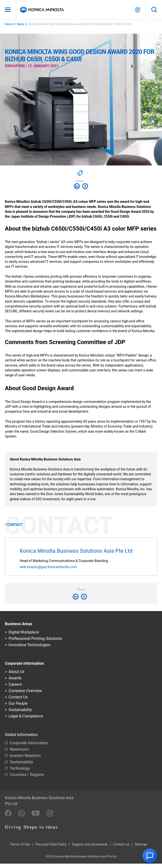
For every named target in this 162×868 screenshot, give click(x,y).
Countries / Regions (27, 775)
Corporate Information (29, 743)
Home (9, 24)
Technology (20, 768)
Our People (18, 703)
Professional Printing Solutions (35, 638)
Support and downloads (90, 844)
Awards (15, 678)
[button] (150, 856)
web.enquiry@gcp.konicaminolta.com (48, 567)
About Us (16, 672)
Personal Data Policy (51, 844)
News (20, 24)
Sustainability (20, 710)
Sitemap (141, 844)
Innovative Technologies (29, 645)
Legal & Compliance (26, 716)
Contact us (121, 844)
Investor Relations (25, 756)
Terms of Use (20, 844)
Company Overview (25, 691)
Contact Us (18, 697)
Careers (15, 684)
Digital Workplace (24, 632)
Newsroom (19, 749)
